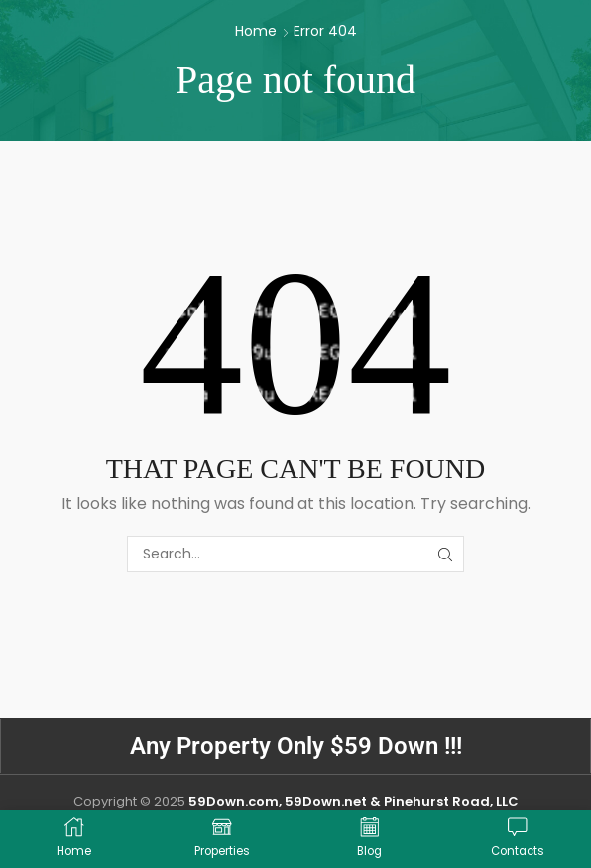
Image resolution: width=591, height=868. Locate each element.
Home (256, 31)
